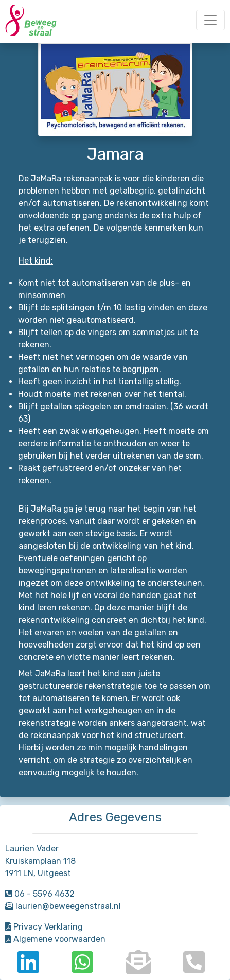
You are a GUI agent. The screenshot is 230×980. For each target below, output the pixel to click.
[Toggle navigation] (210, 20)
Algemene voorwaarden (55, 939)
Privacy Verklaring (44, 927)
